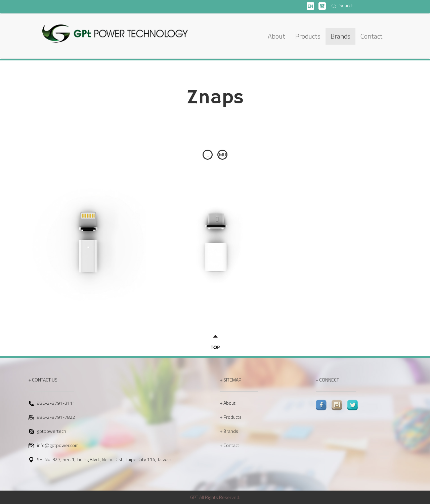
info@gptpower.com (58, 445)
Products (308, 36)
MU (223, 155)
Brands (340, 36)
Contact (372, 36)
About (276, 36)
